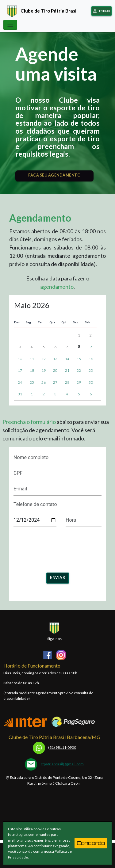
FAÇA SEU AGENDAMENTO (54, 175)
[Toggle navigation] (10, 25)
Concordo (91, 843)
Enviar (57, 578)
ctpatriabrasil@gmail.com (62, 764)
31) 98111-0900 (54, 747)
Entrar (102, 11)
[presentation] (60, 548)
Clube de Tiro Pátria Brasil (41, 11)
